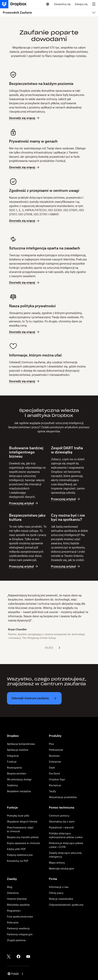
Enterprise (55, 762)
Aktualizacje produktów (63, 797)
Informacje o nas (59, 887)
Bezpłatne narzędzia (19, 791)
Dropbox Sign (57, 779)
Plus (51, 744)
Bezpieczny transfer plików (23, 837)
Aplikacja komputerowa (21, 744)
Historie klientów (17, 899)
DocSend (54, 773)
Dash (52, 768)
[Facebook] (18, 957)
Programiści (14, 911)
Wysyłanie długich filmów (22, 822)
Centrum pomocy (59, 816)
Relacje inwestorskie (61, 899)
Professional (56, 750)
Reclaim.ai (55, 785)
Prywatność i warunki (61, 827)
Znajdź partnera (16, 940)
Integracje (13, 756)
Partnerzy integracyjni (20, 934)
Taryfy (52, 791)
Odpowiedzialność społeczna (66, 905)
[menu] (94, 4)
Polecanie (13, 922)
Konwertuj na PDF (18, 861)
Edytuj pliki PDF (16, 849)
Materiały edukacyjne (61, 869)
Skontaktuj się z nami (62, 822)
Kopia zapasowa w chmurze (23, 843)
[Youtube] (28, 957)
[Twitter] (9, 957)
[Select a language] (48, 4)
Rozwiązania (14, 768)
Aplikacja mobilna (18, 750)
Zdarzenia (13, 893)
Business (54, 756)
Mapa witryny (57, 863)
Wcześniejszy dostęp (19, 779)
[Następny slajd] (59, 648)
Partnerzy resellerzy (18, 928)
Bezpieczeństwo (17, 773)
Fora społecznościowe (20, 917)
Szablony (12, 785)
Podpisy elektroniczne (20, 855)
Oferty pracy (56, 893)
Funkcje (12, 762)
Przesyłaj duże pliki (18, 816)
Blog (10, 887)
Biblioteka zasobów (18, 905)
